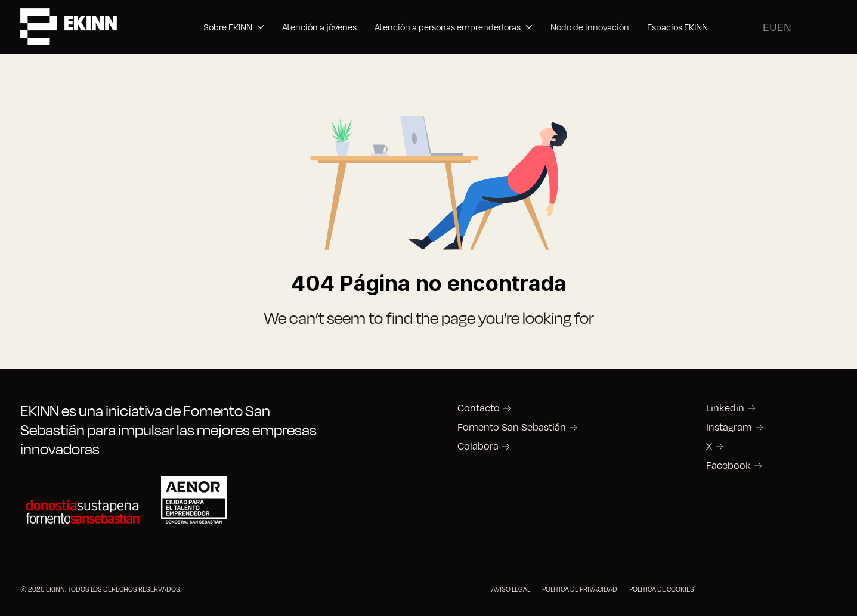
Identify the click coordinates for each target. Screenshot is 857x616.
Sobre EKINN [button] (234, 27)
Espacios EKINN (677, 27)
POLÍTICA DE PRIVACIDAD (580, 589)
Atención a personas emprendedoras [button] (454, 27)
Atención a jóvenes (319, 27)
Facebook (728, 465)
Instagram (729, 427)
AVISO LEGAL (511, 589)
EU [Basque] (770, 27)
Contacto (479, 408)
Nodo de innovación (590, 27)
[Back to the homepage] (69, 27)
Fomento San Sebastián (512, 427)
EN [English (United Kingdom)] (784, 27)
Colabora (478, 446)
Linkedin (725, 408)
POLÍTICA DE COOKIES (662, 589)
